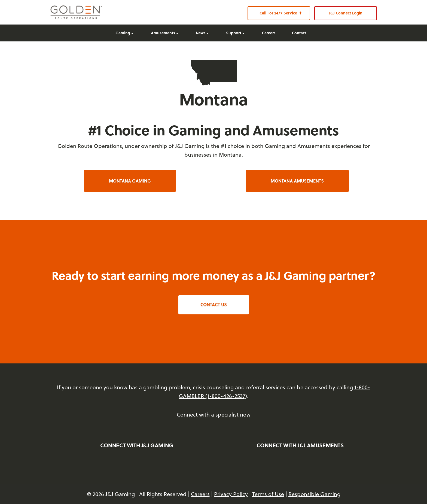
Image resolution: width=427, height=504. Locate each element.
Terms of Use (268, 494)
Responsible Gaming (314, 494)
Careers (200, 494)
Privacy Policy (231, 494)
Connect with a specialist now (214, 415)
